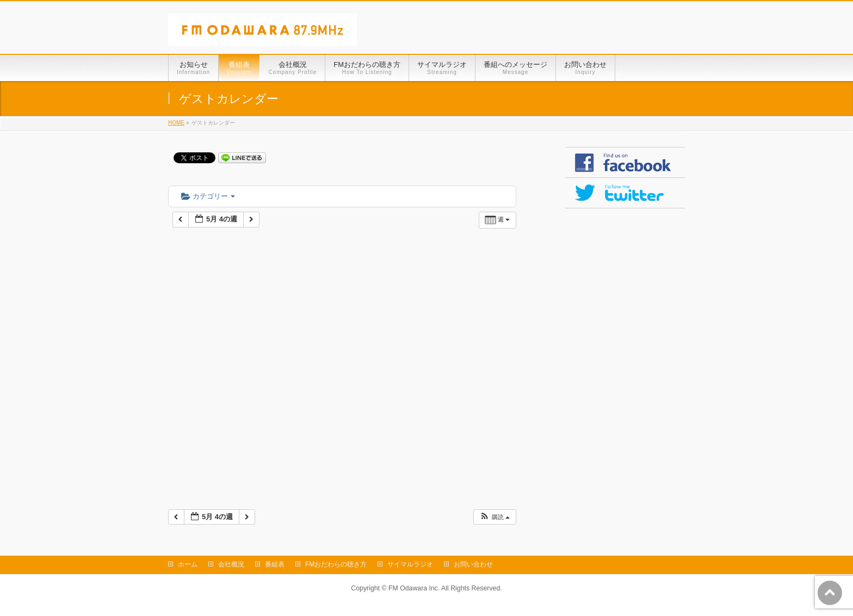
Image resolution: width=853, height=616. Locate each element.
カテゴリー (208, 196)
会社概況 (231, 564)
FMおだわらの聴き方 (336, 564)
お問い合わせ (473, 564)
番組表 (275, 564)
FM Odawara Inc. (414, 588)
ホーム (188, 564)
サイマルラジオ (410, 564)
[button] (495, 517)
